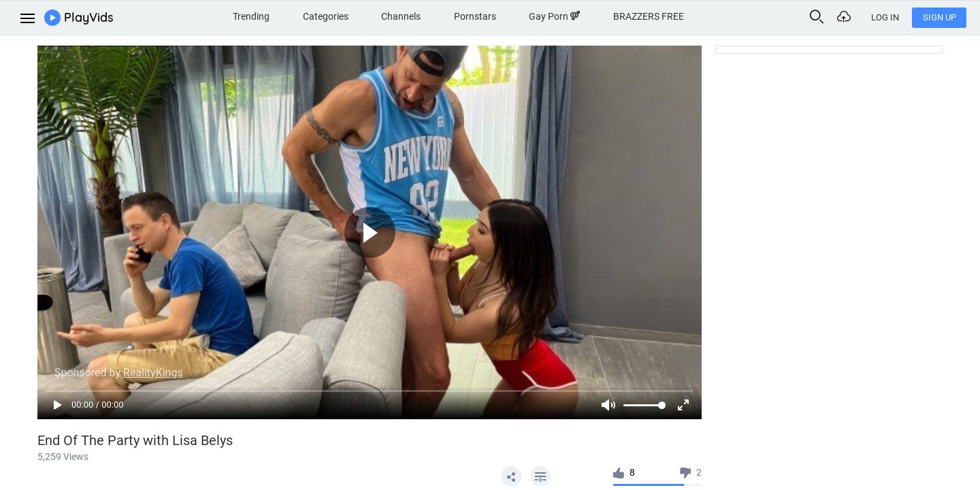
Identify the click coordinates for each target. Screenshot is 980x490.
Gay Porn (554, 16)
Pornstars (475, 16)
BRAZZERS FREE (649, 16)
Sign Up (940, 17)
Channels (401, 16)
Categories (326, 16)
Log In (885, 17)
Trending (251, 16)
